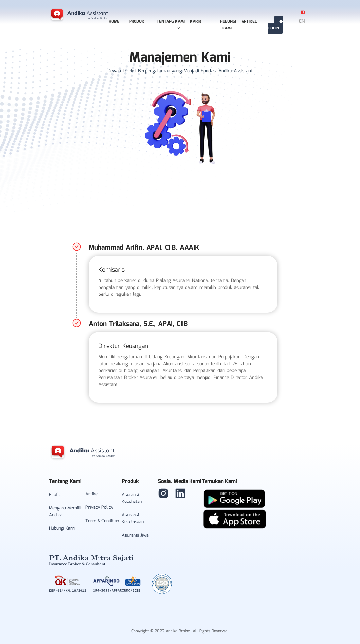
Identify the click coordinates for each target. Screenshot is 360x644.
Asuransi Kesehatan (132, 498)
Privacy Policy (99, 508)
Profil (54, 495)
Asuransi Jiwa (135, 535)
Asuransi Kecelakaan (133, 519)
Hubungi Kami (228, 25)
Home (114, 21)
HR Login (276, 25)
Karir (196, 21)
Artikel (249, 21)
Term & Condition (102, 521)
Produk (137, 21)
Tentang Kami (171, 24)
